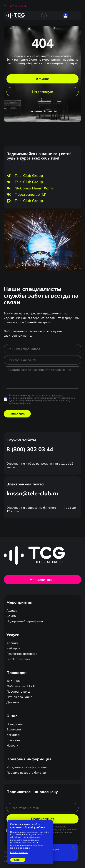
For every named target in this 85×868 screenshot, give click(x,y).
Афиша (42, 79)
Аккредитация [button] (43, 579)
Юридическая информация (27, 767)
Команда (13, 735)
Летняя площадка (19, 697)
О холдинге (15, 724)
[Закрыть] (74, 848)
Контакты (13, 740)
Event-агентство (18, 659)
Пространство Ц (18, 691)
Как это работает (19, 852)
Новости (12, 745)
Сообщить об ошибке (42, 111)
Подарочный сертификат (25, 621)
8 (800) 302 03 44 (30, 449)
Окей (18, 860)
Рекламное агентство (22, 654)
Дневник (13, 702)
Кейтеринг (14, 648)
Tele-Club (13, 681)
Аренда (12, 643)
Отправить (17, 414)
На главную (42, 92)
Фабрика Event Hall (21, 686)
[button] (15, 6)
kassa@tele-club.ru (32, 493)
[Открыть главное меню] (76, 16)
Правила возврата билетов (26, 773)
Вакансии (14, 729)
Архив (11, 616)
